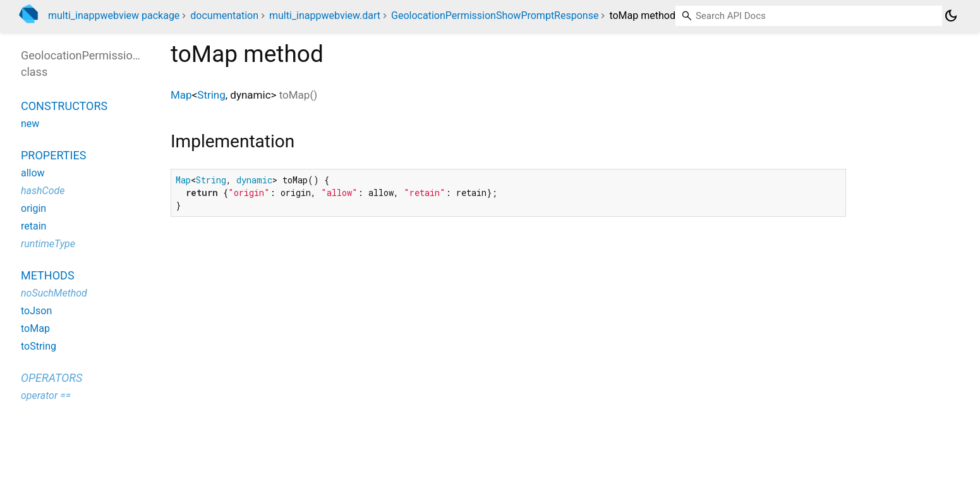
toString (39, 346)
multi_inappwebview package (114, 15)
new (30, 124)
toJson (36, 311)
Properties (53, 155)
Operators (51, 378)
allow (33, 173)
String (211, 95)
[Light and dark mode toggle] (951, 16)
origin (33, 208)
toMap (35, 328)
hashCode (43, 191)
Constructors (64, 106)
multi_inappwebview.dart (325, 15)
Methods (48, 275)
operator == (46, 395)
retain (33, 226)
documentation (224, 15)
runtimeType (48, 244)
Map (181, 95)
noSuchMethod (54, 293)
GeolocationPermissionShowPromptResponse (495, 15)
